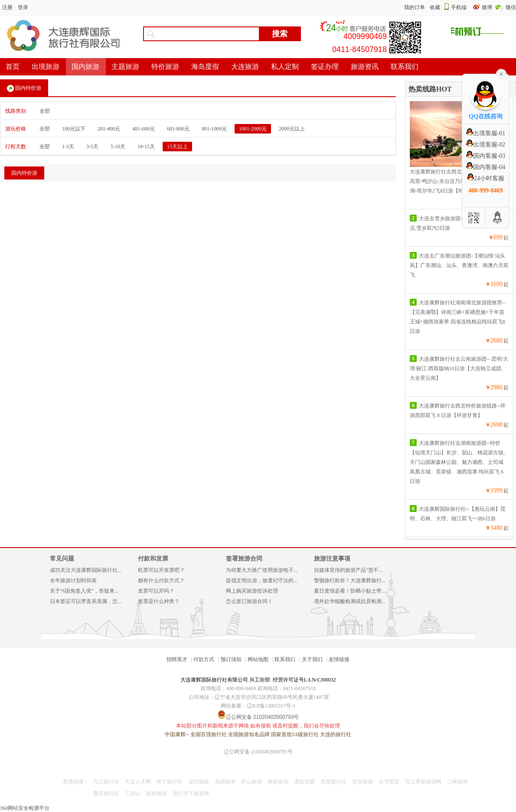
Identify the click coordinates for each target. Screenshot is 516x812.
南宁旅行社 (170, 782)
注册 (7, 7)
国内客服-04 (486, 167)
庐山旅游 (251, 782)
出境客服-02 (486, 145)
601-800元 (178, 129)
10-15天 (146, 147)
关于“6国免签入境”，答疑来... (84, 591)
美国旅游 (225, 782)
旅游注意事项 (332, 559)
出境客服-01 (486, 133)
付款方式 (204, 659)
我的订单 (415, 7)
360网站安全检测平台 (25, 808)
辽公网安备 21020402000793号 (258, 752)
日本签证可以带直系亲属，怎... (86, 601)
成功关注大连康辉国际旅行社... (86, 570)
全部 (45, 111)
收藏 (435, 7)
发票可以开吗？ (156, 591)
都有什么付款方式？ (161, 580)
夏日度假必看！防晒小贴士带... (350, 591)
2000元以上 (292, 129)
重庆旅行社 (106, 793)
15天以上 (177, 147)
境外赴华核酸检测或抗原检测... (350, 601)
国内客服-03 (486, 156)
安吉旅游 (363, 782)
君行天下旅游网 (191, 793)
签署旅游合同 (244, 559)
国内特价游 (24, 88)
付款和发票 (153, 559)
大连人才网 (138, 782)
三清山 (133, 793)
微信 (511, 7)
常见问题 (62, 559)
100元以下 (74, 129)
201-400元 (109, 129)
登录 (23, 7)
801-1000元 (214, 129)
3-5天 (92, 147)
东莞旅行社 (333, 782)
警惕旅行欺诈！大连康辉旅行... (350, 580)
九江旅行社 (106, 782)
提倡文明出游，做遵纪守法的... (262, 580)
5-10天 (118, 147)
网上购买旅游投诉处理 (252, 591)
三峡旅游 (457, 782)
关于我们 (312, 659)
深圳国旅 (199, 782)
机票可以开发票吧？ (161, 570)
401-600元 (144, 129)
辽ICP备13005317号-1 (271, 706)
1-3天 (68, 147)
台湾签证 (389, 782)
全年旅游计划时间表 (73, 580)
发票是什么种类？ (159, 601)
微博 (488, 7)
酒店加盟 (304, 782)
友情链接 (339, 659)
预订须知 (231, 659)
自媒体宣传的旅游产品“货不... (348, 570)
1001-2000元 (253, 129)
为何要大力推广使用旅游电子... (262, 570)
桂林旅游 (157, 793)
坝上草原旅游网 (423, 782)
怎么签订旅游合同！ (249, 601)
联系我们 (285, 659)
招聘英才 (177, 659)
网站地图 (258, 659)
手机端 (459, 7)
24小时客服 (486, 178)
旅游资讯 (278, 782)
